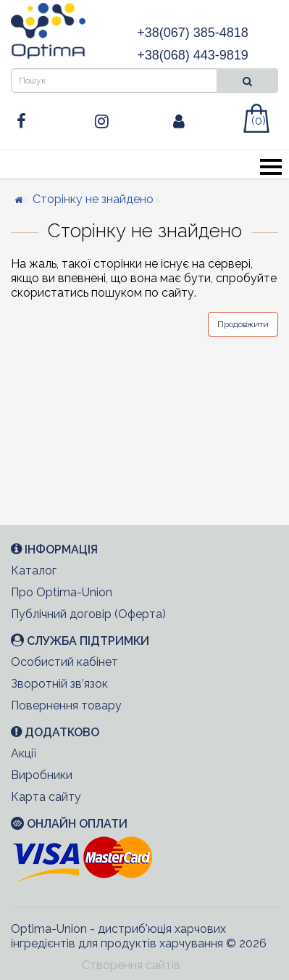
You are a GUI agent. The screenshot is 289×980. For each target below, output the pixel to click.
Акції (24, 753)
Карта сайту (46, 797)
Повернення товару (66, 705)
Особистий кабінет (64, 662)
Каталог (34, 571)
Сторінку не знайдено (93, 199)
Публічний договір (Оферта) (88, 614)
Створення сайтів (131, 965)
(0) (259, 121)
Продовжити (243, 324)
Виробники (42, 775)
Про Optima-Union (62, 592)
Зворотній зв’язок (59, 684)
